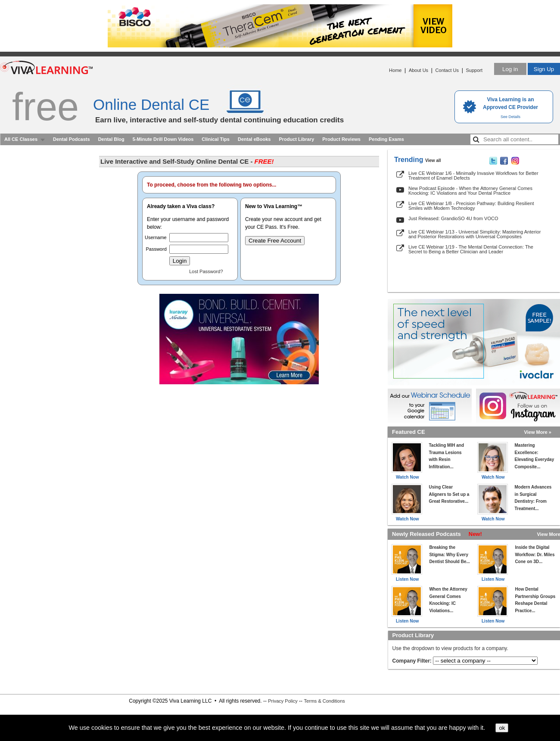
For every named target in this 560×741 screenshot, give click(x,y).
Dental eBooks (254, 139)
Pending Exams (386, 139)
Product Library (296, 139)
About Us (418, 70)
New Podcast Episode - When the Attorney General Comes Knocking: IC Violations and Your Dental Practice (470, 191)
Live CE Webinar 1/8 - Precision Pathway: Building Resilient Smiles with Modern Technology (471, 206)
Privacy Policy (283, 701)
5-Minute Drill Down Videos (163, 139)
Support (474, 70)
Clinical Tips (216, 139)
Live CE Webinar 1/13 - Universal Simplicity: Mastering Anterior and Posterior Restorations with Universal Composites (474, 234)
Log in (510, 69)
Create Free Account (275, 241)
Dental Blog (111, 139)
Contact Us (447, 70)
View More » (538, 432)
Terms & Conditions (324, 701)
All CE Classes (21, 139)
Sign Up (544, 69)
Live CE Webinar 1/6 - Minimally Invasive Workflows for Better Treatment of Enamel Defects (473, 176)
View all (433, 160)
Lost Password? (206, 271)
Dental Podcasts (72, 139)
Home (395, 70)
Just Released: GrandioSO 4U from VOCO (453, 218)
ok (502, 728)
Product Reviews (341, 139)
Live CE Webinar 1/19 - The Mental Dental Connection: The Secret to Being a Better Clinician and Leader (471, 249)
